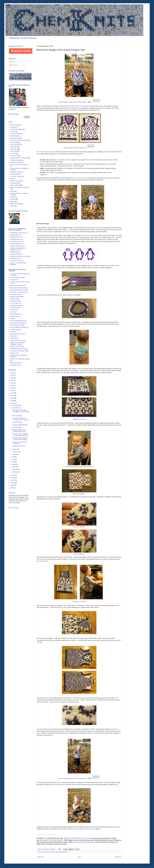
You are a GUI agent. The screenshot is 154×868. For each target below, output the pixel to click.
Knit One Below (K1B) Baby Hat (19, 327)
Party (12, 179)
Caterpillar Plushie (15, 301)
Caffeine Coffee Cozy (16, 237)
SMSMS (13, 197)
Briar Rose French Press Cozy (19, 292)
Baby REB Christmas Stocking (19, 290)
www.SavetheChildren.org (84, 842)
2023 (12, 380)
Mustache (13, 332)
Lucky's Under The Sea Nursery (19, 165)
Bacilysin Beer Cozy (16, 235)
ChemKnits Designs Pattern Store (82, 829)
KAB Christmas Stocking (17, 325)
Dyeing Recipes (15, 138)
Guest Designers (15, 145)
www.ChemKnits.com (79, 178)
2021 (12, 385)
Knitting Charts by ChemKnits (19, 158)
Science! (13, 199)
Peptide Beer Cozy (16, 259)
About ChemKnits (14, 508)
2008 (12, 488)
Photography (14, 183)
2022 (12, 383)
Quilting (12, 191)
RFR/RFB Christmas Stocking (19, 349)
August (14, 454)
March (14, 467)
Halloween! (13, 147)
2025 (12, 375)
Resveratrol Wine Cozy (17, 261)
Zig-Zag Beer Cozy (16, 365)
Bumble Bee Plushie (16, 294)
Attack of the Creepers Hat (18, 286)
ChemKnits (46, 849)
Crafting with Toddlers (16, 129)
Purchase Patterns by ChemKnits (59, 852)
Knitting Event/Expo (16, 160)
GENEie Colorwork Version (18, 246)
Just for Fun (14, 156)
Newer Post (40, 857)
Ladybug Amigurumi (16, 330)
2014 (12, 403)
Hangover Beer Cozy (16, 254)
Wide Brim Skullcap (16, 363)
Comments (14, 65)
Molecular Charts (15, 172)
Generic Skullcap (15, 316)
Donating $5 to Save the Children (51, 840)
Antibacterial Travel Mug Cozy (19, 233)
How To (12, 154)
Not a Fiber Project (16, 176)
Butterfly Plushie (15, 299)
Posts (12, 62)
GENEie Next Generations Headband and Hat (18, 249)
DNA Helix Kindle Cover (17, 242)
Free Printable (14, 143)
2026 (12, 373)
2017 (12, 396)
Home (79, 857)
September (16, 452)
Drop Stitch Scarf (15, 308)
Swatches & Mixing (16, 204)
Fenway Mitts (14, 310)
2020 (12, 388)
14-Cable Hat (14, 280)
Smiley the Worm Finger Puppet (19, 351)
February (15, 469)
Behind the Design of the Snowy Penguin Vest (19, 431)
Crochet (12, 132)
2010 (12, 483)
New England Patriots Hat (18, 334)
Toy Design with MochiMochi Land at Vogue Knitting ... (20, 439)
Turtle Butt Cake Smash (19, 446)
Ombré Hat (13, 336)
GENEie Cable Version (17, 244)
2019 (12, 391)
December (15, 405)
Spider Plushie (14, 353)
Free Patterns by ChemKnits (18, 140)
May (14, 462)
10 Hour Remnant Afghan (17, 277)
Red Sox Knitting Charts (17, 346)
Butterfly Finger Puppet (17, 297)
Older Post (118, 857)
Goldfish (13, 319)
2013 (12, 475)
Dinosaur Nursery (15, 134)
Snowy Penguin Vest (73, 108)
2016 (12, 398)
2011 (12, 480)
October (15, 449)
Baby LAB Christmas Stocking (19, 288)
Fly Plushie (13, 312)
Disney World (14, 136)
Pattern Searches (15, 181)
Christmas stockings (88, 235)
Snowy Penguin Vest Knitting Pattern (64, 785)
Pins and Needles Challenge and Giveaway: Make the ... (20, 435)
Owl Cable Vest (66, 232)
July (14, 457)
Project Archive (45, 852)
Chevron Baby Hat (16, 303)
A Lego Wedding (17, 427)
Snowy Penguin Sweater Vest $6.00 (75, 148)
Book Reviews (14, 125)
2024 (12, 378)
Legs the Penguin (17, 422)
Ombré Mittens (14, 338)
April (14, 464)
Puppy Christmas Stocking (18, 341)
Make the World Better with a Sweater (78, 838)
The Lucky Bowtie (17, 416)
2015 (12, 401)
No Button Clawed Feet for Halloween (19, 443)
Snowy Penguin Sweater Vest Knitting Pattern (73, 102)
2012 (12, 478)
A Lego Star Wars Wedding (20, 425)
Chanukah (13, 127)
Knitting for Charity (16, 162)
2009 (12, 485)
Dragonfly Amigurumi (16, 305)
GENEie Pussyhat (15, 252)
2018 (12, 393)
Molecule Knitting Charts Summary (20, 256)
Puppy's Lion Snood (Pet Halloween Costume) (17, 343)
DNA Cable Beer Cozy (17, 239)
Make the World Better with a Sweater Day (79, 106)
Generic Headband (16, 314)
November (15, 408)
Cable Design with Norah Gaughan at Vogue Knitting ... (20, 412)
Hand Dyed (13, 149)
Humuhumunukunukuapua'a (18, 323)
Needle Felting (14, 174)
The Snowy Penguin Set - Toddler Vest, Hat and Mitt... (21, 419)
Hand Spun (13, 151)
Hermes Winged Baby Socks (18, 321)
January (15, 472)
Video (12, 206)
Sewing (12, 202)
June (14, 459)
